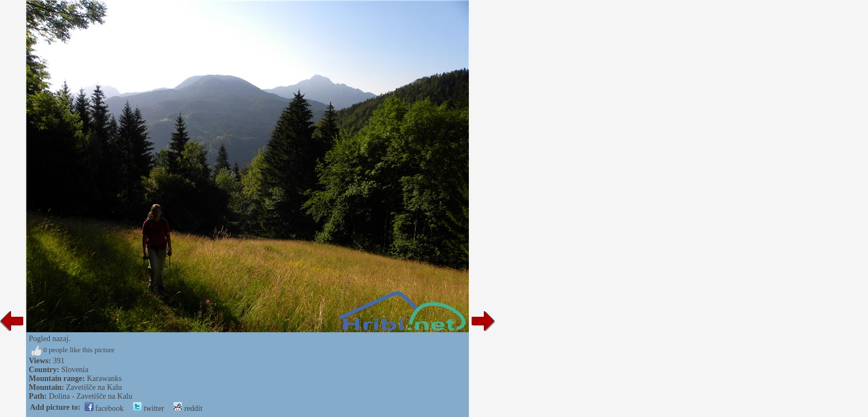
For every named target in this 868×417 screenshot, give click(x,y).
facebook (104, 408)
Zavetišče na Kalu (94, 387)
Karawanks (104, 379)
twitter (148, 408)
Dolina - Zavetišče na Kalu (91, 396)
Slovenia (75, 370)
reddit (188, 408)
